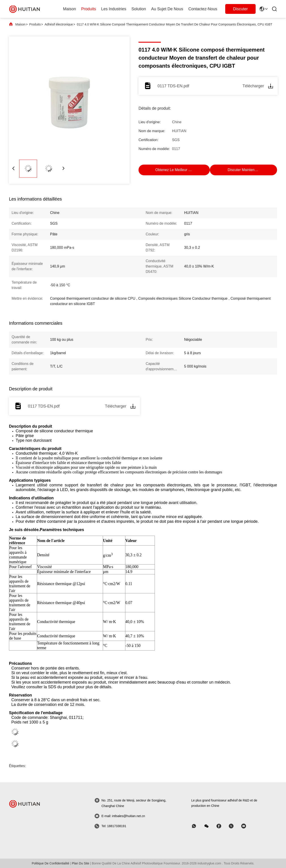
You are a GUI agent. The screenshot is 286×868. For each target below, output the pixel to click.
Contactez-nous (203, 9)
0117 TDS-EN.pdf (173, 86)
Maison (69, 9)
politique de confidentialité (50, 863)
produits (88, 9)
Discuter (240, 9)
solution (139, 9)
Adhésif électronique (59, 24)
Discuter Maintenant (244, 170)
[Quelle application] (197, 826)
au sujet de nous (167, 9)
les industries (114, 9)
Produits (35, 24)
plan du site (80, 863)
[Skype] (222, 826)
